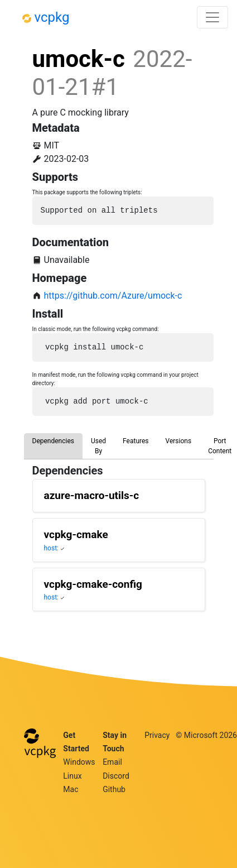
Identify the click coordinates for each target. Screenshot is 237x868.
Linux (72, 776)
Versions (179, 441)
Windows (79, 762)
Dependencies (53, 441)
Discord (116, 776)
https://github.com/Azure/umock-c (113, 296)
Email (112, 762)
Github (114, 789)
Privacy (157, 735)
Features (136, 441)
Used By (98, 446)
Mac (71, 789)
